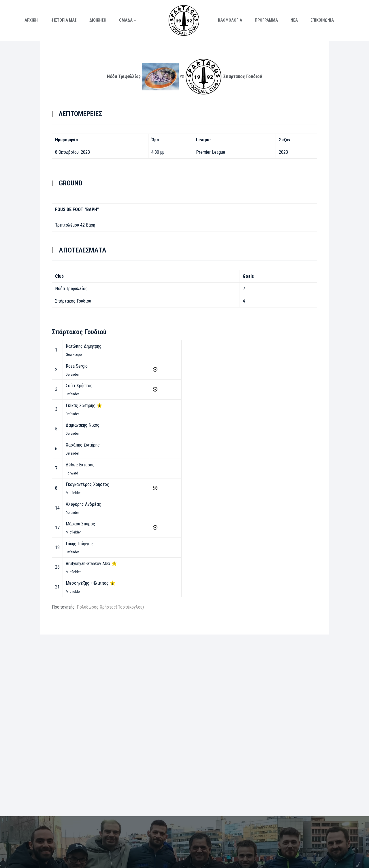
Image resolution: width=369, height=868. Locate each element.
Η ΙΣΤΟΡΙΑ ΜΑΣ (64, 20)
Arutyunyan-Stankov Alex (88, 564)
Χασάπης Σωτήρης (83, 445)
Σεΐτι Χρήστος (79, 386)
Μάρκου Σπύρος (80, 524)
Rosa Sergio (77, 366)
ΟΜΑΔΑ (126, 20)
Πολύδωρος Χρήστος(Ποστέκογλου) (110, 607)
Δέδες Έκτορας (80, 465)
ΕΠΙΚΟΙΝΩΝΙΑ (322, 20)
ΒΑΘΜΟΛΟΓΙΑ (230, 20)
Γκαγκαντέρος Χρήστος (87, 484)
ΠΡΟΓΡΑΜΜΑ (266, 20)
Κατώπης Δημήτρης (84, 346)
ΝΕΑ (294, 20)
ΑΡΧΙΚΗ (31, 20)
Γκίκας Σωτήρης (81, 405)
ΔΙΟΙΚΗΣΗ (98, 20)
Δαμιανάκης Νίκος (83, 425)
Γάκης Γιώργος (79, 544)
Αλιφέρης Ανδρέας (83, 504)
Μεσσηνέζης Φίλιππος (87, 583)
